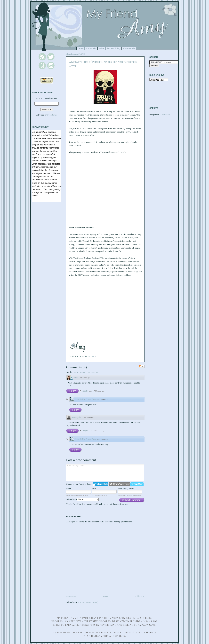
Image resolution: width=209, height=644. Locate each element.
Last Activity (92, 372)
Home (80, 48)
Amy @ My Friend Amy (85, 399)
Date (76, 372)
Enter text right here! (105, 473)
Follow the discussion (142, 366)
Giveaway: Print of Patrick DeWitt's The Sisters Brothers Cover (103, 64)
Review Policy (114, 48)
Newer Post (71, 596)
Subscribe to (82, 499)
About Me (91, 48)
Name (69, 488)
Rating (83, 372)
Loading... (98, 188)
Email (94, 488)
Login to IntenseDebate (101, 484)
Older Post (140, 596)
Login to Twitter (137, 484)
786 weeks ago (85, 378)
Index (101, 48)
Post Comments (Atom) (88, 602)
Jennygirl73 (77, 417)
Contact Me (129, 48)
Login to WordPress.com (119, 484)
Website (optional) (126, 488)
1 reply (85, 391)
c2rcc (76, 378)
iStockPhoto (165, 115)
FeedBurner (52, 115)
